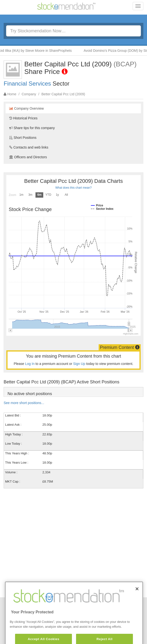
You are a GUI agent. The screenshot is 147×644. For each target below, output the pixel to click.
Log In (30, 364)
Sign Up (79, 364)
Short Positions (23, 138)
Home (12, 94)
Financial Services (27, 84)
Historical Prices (23, 118)
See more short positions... (24, 403)
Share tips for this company (32, 128)
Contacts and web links (29, 147)
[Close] (137, 598)
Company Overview (26, 108)
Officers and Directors (28, 157)
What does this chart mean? (73, 188)
